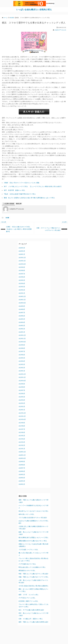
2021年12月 (22, 413)
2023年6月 (22, 355)
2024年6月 (22, 316)
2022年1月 (22, 410)
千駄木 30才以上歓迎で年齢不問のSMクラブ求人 (20, 194)
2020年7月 (22, 468)
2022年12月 (22, 374)
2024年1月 (22, 332)
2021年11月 (22, 416)
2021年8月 (22, 426)
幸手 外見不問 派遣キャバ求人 (15, 190)
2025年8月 (22, 270)
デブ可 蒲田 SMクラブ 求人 (27, 564)
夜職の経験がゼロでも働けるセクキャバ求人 (33, 541)
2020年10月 (22, 458)
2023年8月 (22, 348)
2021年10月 (22, 419)
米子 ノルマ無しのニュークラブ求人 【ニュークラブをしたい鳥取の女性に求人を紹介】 (33, 186)
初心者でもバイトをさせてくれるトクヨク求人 (33, 511)
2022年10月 (22, 381)
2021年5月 (22, 436)
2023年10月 (22, 342)
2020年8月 (22, 465)
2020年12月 (22, 452)
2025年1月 (22, 293)
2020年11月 (22, 455)
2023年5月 (22, 358)
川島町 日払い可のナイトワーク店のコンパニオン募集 (22, 183)
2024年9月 (22, 306)
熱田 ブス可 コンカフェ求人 (29, 595)
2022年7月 (22, 390)
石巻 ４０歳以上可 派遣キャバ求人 (31, 619)
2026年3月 (22, 248)
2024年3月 (22, 326)
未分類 (7, 218)
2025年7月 (22, 274)
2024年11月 (22, 300)
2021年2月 (22, 445)
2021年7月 (22, 429)
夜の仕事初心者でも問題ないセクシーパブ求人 (33, 538)
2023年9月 (22, 345)
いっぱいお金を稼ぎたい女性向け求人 (34, 10)
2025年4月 (22, 283)
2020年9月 (22, 462)
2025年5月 (22, 280)
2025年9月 (22, 267)
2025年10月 (22, 264)
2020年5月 (22, 474)
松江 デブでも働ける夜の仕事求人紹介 (31, 610)
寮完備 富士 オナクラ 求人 (27, 570)
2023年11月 (22, 338)
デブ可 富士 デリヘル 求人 (27, 598)
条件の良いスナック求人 (26, 514)
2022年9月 (22, 384)
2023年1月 (22, 371)
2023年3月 (22, 364)
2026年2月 (22, 251)
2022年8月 (22, 387)
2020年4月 (22, 478)
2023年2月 (22, 368)
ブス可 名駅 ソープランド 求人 (28, 550)
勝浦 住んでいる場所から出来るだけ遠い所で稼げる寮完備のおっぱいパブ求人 (29, 198)
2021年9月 (22, 423)
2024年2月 (22, 329)
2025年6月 (22, 277)
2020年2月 (22, 484)
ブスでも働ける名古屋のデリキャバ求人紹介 (33, 518)
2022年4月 (22, 400)
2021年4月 (22, 439)
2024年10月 (22, 303)
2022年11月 (22, 377)
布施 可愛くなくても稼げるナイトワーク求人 (33, 577)
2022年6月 (22, 394)
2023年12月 (22, 335)
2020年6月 (22, 471)
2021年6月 (22, 432)
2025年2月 (22, 290)
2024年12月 (22, 296)
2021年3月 (22, 442)
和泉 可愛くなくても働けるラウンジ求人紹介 (33, 574)
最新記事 (19, 204)
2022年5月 (22, 397)
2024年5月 (22, 319)
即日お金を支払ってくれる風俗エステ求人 (32, 567)
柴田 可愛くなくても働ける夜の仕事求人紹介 (33, 622)
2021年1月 (22, 449)
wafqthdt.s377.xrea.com (60, 30)
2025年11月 (22, 261)
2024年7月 (22, 313)
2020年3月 (22, 481)
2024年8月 (22, 309)
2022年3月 (22, 403)
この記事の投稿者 (8, 204)
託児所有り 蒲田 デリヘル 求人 (28, 601)
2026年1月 (22, 254)
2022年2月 (22, 406)
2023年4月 (22, 361)
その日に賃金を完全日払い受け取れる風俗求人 (33, 586)
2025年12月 (22, 257)
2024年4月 (22, 322)
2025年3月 (22, 287)
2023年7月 (22, 351)
